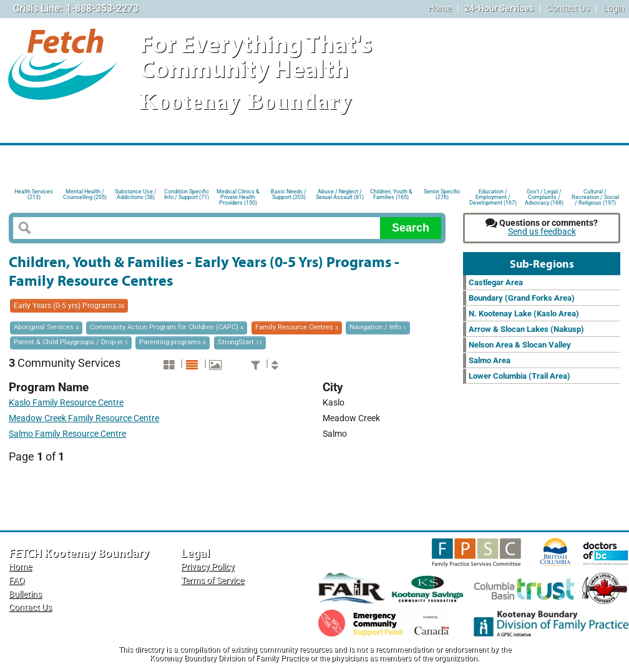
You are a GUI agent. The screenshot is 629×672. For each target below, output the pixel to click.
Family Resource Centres (297, 327)
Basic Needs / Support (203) (289, 194)
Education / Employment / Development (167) (493, 196)
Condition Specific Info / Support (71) (187, 194)
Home (440, 8)
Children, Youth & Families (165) (391, 194)
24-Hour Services (499, 8)
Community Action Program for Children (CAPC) (167, 327)
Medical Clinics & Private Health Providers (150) (238, 196)
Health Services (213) (34, 194)
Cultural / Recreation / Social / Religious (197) (595, 196)
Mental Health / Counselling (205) (85, 194)
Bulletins (25, 594)
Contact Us (568, 8)
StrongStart (240, 342)
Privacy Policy (208, 567)
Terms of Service (212, 581)
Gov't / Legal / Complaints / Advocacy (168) (544, 196)
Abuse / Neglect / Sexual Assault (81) (340, 194)
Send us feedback (542, 232)
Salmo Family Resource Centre (67, 434)
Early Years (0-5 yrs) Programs (69, 306)
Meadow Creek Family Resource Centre (84, 418)
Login (614, 8)
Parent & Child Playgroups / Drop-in (71, 342)
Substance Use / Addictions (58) (136, 194)
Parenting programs (173, 342)
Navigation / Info (378, 327)
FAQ (17, 581)
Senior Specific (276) (442, 194)
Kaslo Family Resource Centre (66, 403)
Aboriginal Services (46, 327)
